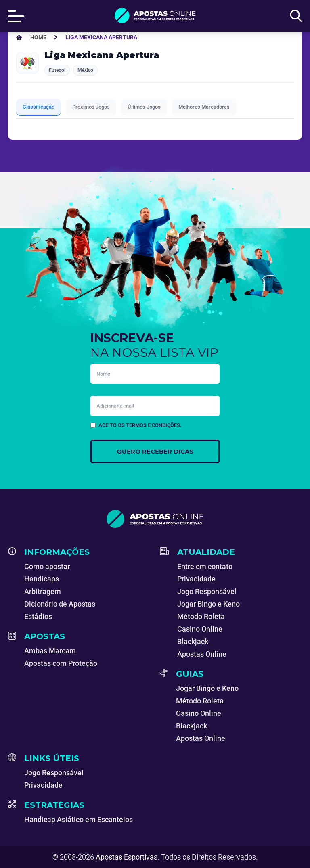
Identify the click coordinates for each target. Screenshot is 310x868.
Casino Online (200, 629)
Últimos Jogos (144, 107)
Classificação (39, 107)
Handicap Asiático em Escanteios (79, 819)
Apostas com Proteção (61, 663)
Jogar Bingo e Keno (208, 604)
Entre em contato (205, 566)
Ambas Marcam (50, 651)
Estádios (38, 616)
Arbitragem (43, 591)
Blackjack (193, 641)
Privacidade (196, 579)
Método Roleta (201, 616)
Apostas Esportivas (127, 857)
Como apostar (47, 566)
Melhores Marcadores (204, 107)
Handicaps (42, 579)
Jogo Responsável (207, 591)
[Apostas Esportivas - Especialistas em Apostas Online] (38, 37)
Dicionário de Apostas (60, 604)
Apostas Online (202, 654)
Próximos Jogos (91, 107)
